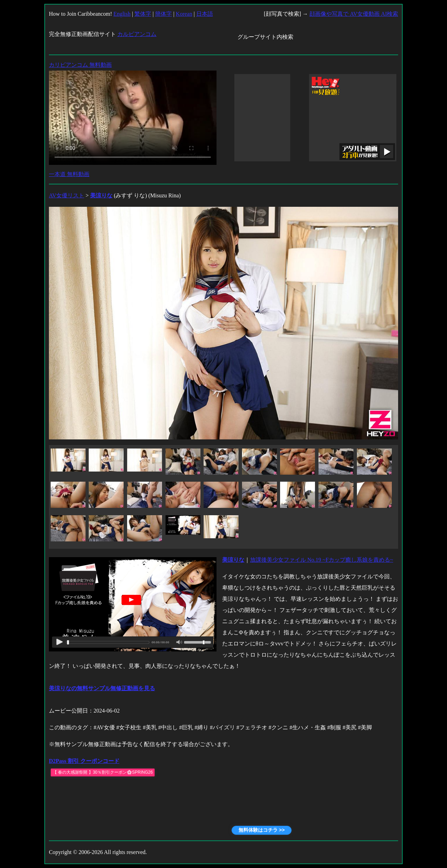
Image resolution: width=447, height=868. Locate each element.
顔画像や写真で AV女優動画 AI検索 (354, 14)
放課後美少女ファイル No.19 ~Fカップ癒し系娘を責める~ (322, 560)
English (122, 14)
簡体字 (163, 14)
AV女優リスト (67, 195)
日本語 (205, 14)
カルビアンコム (137, 34)
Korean (184, 14)
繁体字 (143, 14)
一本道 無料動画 (69, 174)
